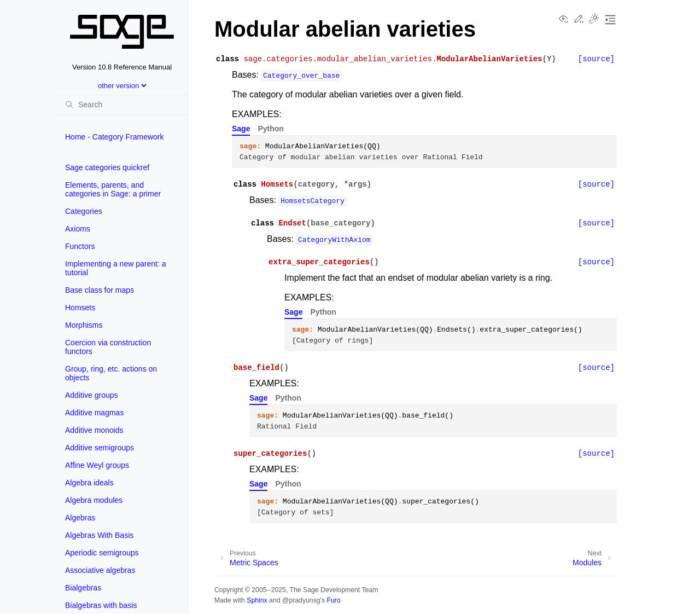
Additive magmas (94, 413)
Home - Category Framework (115, 137)
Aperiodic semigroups (102, 553)
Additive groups (92, 395)
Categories (84, 211)
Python (270, 129)
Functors (80, 246)
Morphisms (84, 325)
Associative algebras (100, 570)
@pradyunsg (301, 600)
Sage (241, 129)
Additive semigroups (100, 448)
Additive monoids (94, 430)
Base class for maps (100, 290)
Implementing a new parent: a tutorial (115, 268)
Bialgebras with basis (101, 605)
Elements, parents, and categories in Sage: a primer (113, 189)
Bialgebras (83, 588)
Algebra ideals (89, 483)
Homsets (80, 308)
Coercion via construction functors (108, 347)
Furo (333, 600)
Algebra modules (94, 500)
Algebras (80, 518)
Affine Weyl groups (97, 465)
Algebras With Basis (99, 535)
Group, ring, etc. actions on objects (111, 373)
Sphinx (257, 600)
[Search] (122, 105)
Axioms (78, 229)
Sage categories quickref (107, 167)
